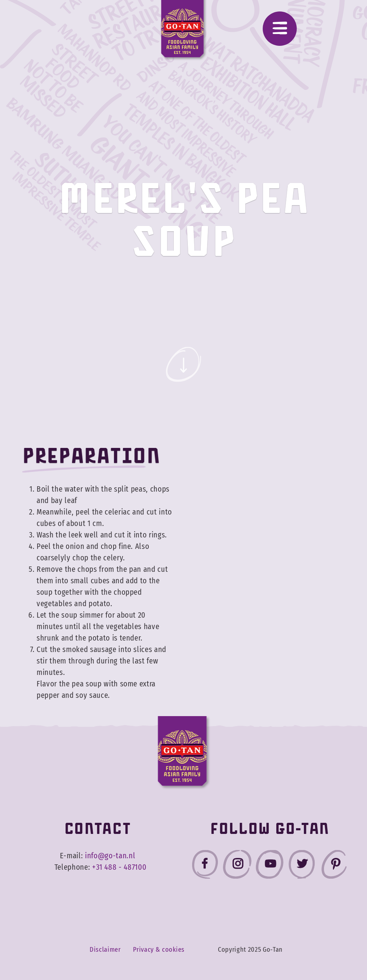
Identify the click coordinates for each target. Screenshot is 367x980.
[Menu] (280, 29)
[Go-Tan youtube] (270, 866)
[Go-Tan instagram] (237, 866)
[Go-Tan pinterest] (334, 866)
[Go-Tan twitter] (302, 866)
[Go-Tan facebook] (205, 866)
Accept (322, 950)
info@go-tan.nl (110, 856)
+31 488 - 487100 (119, 867)
